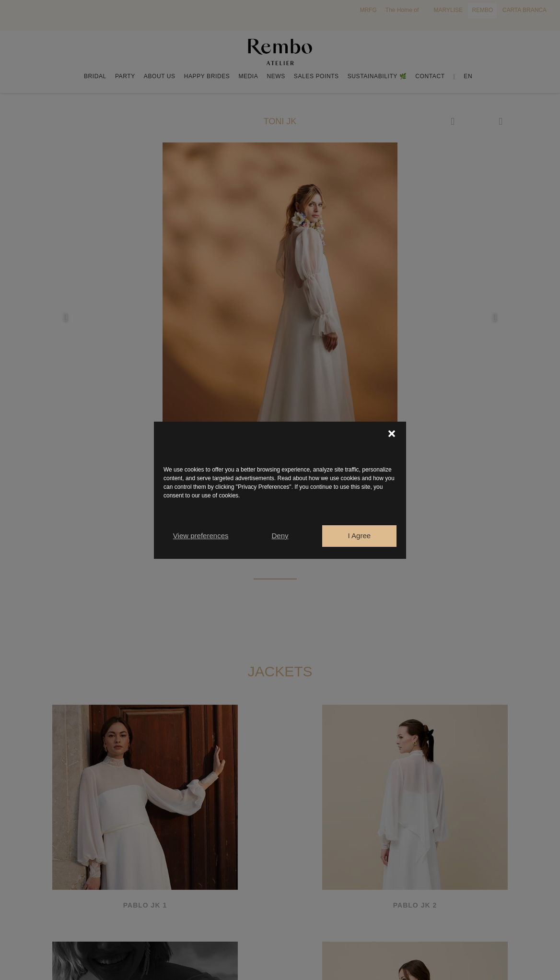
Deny (280, 536)
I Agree (360, 536)
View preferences (201, 536)
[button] (392, 434)
